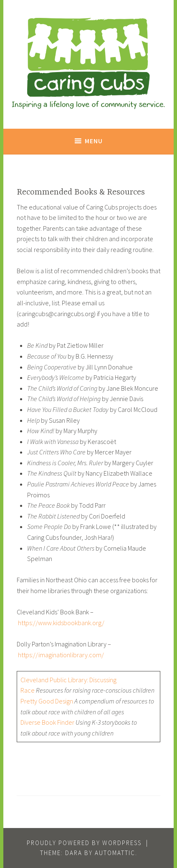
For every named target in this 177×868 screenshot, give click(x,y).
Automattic (115, 853)
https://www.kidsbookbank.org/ (61, 623)
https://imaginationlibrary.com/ (61, 655)
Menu (94, 141)
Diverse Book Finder (47, 722)
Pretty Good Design (47, 701)
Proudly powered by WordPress (84, 843)
